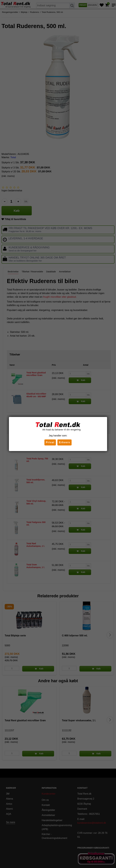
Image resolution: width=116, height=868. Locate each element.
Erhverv (64, 442)
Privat (50, 442)
